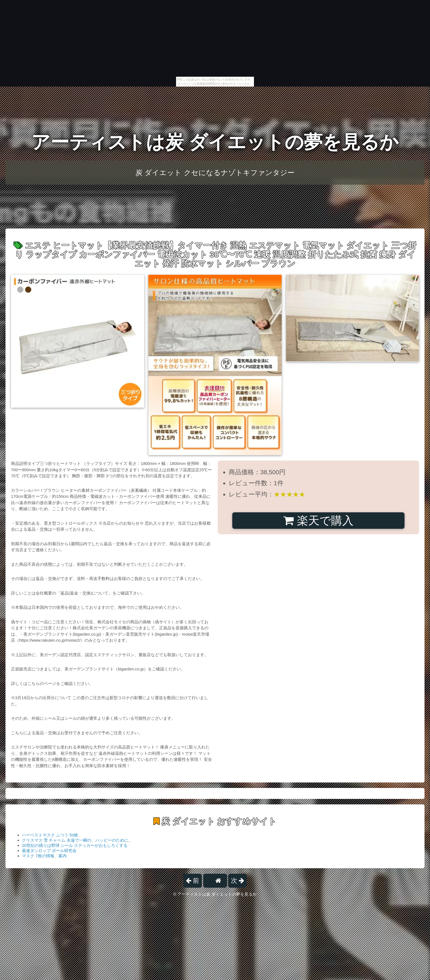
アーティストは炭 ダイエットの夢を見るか (215, 142)
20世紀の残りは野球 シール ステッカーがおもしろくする (75, 845)
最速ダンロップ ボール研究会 (49, 851)
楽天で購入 (318, 521)
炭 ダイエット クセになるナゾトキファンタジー (215, 173)
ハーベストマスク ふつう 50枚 (50, 835)
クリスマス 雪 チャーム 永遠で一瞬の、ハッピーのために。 (77, 840)
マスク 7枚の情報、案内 (44, 856)
